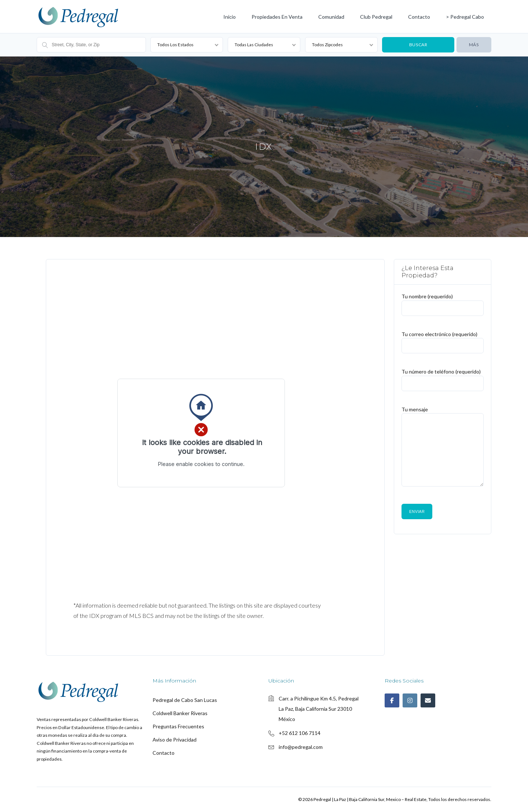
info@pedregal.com (301, 747)
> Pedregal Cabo (465, 17)
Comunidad (331, 17)
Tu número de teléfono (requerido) (443, 377)
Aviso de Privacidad (175, 740)
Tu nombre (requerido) (443, 302)
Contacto (419, 17)
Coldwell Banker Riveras (180, 713)
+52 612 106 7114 (300, 733)
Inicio (230, 17)
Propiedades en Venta (277, 17)
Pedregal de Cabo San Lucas (185, 700)
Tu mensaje (443, 449)
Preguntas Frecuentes (178, 726)
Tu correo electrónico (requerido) (443, 339)
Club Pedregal (376, 17)
